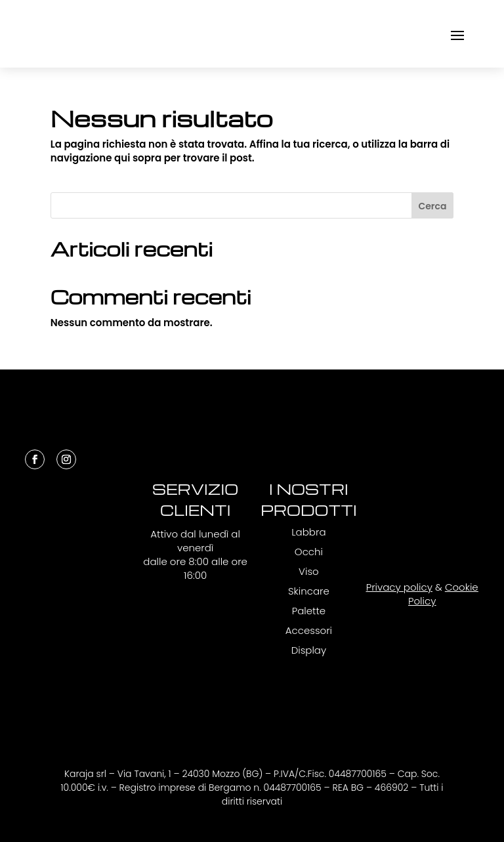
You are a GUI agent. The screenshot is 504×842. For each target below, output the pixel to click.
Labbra (308, 532)
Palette (309, 611)
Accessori (309, 630)
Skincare (309, 591)
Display (309, 650)
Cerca (432, 206)
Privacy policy (399, 587)
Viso (309, 571)
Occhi (309, 552)
